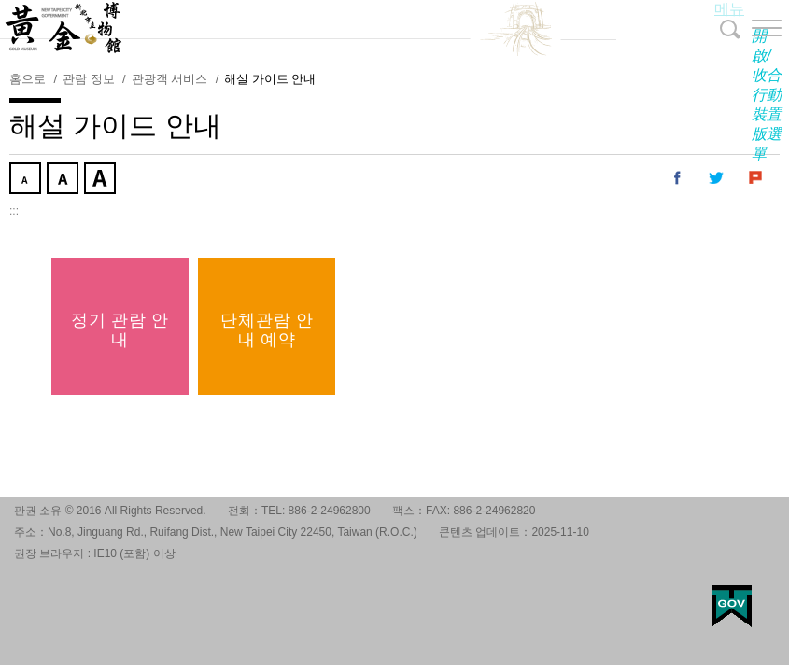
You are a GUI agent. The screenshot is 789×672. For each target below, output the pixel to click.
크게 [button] (102, 180)
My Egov (732, 606)
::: (14, 211)
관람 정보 (89, 79)
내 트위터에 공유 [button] (717, 178)
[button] (752, 28)
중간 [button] (64, 180)
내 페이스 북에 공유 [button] (678, 178)
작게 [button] (27, 180)
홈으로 (28, 79)
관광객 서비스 (170, 79)
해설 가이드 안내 (270, 79)
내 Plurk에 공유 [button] (756, 178)
